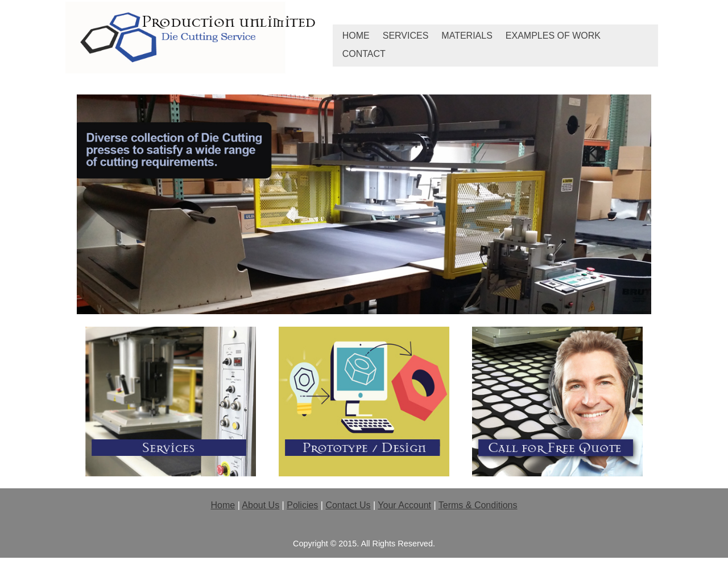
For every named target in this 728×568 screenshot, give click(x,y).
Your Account (404, 505)
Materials (467, 36)
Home (356, 36)
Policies (302, 505)
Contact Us (348, 505)
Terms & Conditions (478, 505)
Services (406, 36)
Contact (364, 54)
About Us (260, 505)
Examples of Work (553, 36)
